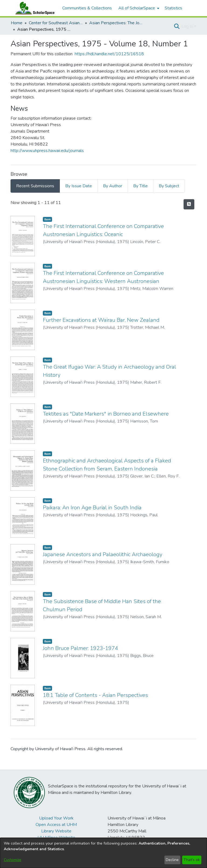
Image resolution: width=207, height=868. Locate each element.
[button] (177, 26)
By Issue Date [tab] (79, 186)
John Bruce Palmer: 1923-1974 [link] (80, 648)
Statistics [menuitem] (173, 8)
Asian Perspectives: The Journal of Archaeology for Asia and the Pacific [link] (116, 23)
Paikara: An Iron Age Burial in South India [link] (92, 508)
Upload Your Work (56, 818)
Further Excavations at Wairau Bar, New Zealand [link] (101, 320)
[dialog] (103, 853)
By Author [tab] (113, 186)
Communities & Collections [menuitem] (87, 8)
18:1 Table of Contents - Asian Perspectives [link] (95, 695)
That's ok (192, 860)
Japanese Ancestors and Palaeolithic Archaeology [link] (103, 554)
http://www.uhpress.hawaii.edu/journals (47, 151)
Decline (172, 860)
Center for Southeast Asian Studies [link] (56, 23)
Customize (13, 860)
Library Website (56, 831)
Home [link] (17, 23)
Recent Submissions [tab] (35, 186)
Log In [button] (188, 26)
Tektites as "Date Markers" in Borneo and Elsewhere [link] (106, 414)
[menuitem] (138, 8)
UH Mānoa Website (56, 838)
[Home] (34, 8)
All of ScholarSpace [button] (137, 8)
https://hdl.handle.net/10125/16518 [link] (109, 54)
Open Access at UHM (56, 825)
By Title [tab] (140, 186)
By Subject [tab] (169, 186)
